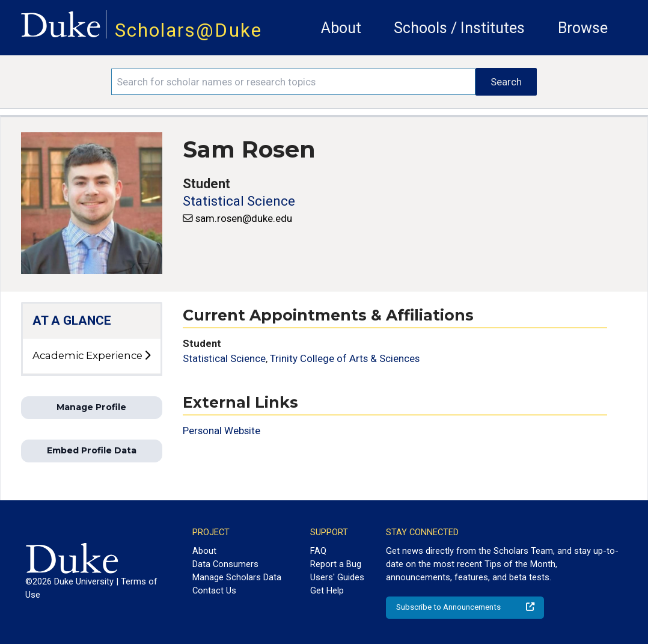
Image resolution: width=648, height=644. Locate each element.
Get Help (327, 590)
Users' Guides (337, 577)
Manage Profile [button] (91, 407)
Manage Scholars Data (237, 577)
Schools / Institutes (459, 28)
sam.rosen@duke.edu (244, 218)
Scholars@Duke (188, 30)
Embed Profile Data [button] (92, 450)
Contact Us (214, 590)
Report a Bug (336, 564)
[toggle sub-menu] (147, 356)
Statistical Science (239, 201)
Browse (583, 28)
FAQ (318, 551)
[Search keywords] (293, 82)
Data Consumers (225, 564)
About (341, 28)
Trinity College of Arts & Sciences (345, 358)
